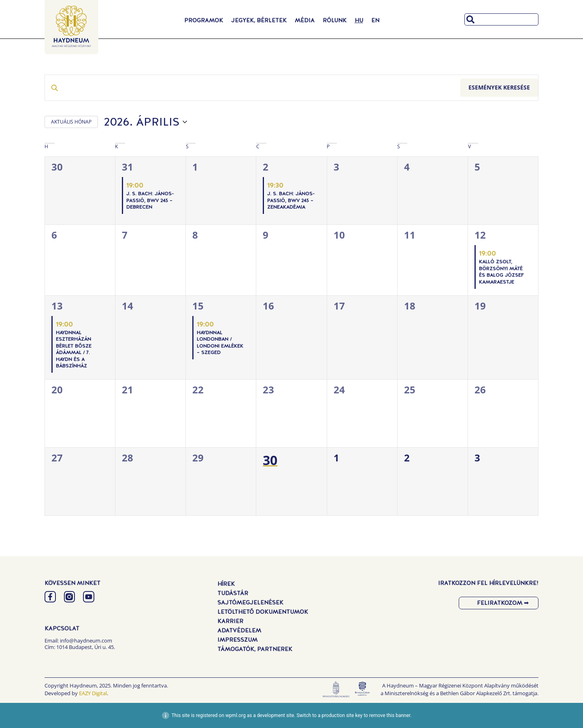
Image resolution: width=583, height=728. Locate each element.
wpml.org (236, 715)
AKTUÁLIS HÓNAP (71, 122)
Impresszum (237, 640)
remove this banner (390, 715)
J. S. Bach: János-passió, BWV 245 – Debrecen (150, 200)
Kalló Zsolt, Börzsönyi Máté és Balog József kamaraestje (501, 272)
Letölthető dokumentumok (263, 612)
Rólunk (335, 20)
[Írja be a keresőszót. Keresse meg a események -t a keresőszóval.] (253, 88)
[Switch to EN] (375, 20)
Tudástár (233, 593)
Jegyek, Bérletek (259, 20)
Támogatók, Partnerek (255, 649)
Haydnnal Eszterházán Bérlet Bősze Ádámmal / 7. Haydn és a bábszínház (74, 349)
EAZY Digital (93, 693)
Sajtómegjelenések (250, 602)
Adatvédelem (239, 630)
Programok (204, 20)
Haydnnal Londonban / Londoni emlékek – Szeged (220, 343)
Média (305, 20)
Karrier (230, 621)
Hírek (226, 584)
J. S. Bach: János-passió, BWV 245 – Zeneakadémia (291, 200)
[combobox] (501, 19)
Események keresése (499, 87)
